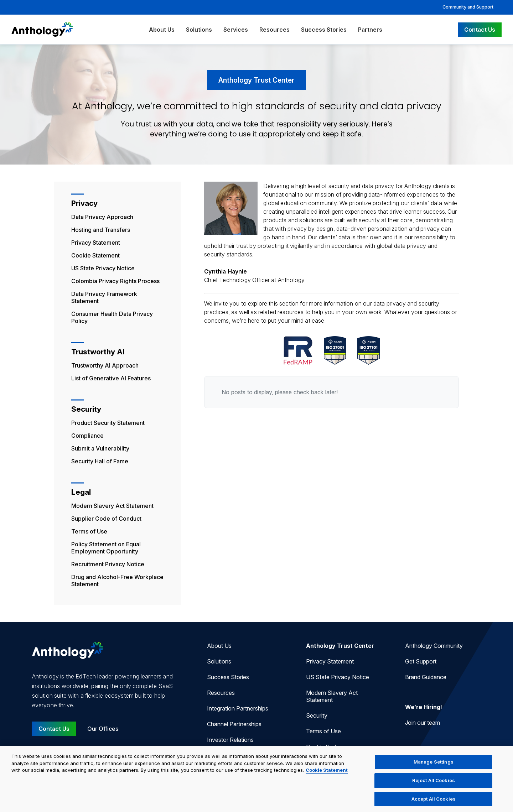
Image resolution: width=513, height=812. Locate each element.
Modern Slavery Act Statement (112, 506)
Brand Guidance (426, 677)
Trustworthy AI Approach (105, 365)
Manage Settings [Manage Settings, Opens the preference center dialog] (434, 766)
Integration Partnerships (238, 708)
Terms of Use (89, 531)
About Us (162, 30)
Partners (370, 30)
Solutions (199, 30)
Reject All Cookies (434, 785)
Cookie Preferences (332, 747)
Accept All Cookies (434, 803)
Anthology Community (434, 646)
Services (236, 30)
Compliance (87, 436)
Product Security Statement (108, 423)
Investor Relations (230, 740)
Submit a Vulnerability (100, 448)
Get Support (421, 661)
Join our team (423, 723)
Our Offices (103, 729)
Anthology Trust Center (340, 646)
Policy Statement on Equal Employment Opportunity (106, 548)
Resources (274, 30)
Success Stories (324, 30)
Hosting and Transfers (101, 230)
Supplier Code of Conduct (106, 519)
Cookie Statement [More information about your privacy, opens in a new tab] (327, 775)
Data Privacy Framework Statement (104, 297)
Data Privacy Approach (102, 217)
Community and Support (468, 7)
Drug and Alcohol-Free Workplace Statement (117, 581)
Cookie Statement (95, 255)
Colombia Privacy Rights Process (115, 281)
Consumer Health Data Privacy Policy (112, 317)
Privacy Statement (96, 243)
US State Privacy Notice (103, 268)
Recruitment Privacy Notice (108, 564)
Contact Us (480, 30)
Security (317, 715)
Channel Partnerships (234, 724)
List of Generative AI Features (111, 378)
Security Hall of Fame (100, 461)
